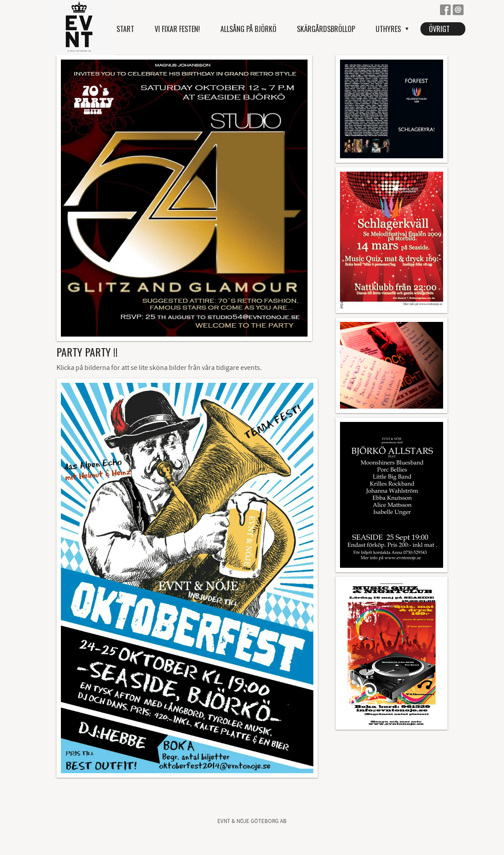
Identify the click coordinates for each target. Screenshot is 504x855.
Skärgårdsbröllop (326, 29)
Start (125, 29)
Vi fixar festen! (177, 29)
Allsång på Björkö (248, 29)
